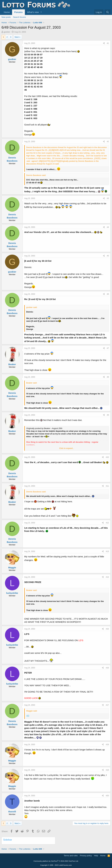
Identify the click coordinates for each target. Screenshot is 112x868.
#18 (107, 745)
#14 (107, 577)
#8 (108, 377)
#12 (107, 523)
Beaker (12, 364)
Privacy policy (86, 856)
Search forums (20, 17)
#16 (107, 668)
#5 (108, 256)
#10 (107, 457)
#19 (107, 770)
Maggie (12, 567)
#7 (108, 348)
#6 (108, 294)
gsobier (7, 32)
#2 (108, 142)
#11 (107, 486)
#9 (108, 415)
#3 (108, 198)
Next (17, 37)
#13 (107, 551)
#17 (107, 705)
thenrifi (12, 812)
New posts (6, 17)
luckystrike (12, 593)
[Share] (104, 43)
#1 (108, 43)
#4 (108, 227)
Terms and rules (71, 856)
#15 (107, 629)
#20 (107, 796)
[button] (41, 12)
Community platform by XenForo (56, 861)
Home (7, 12)
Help (96, 856)
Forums (18, 12)
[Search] (108, 12)
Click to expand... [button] (67, 448)
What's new (33, 12)
